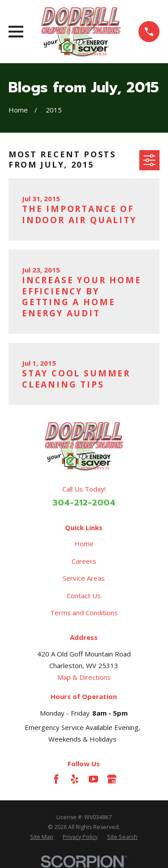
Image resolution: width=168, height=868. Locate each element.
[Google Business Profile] (112, 779)
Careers (84, 561)
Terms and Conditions (84, 613)
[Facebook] (56, 779)
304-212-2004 (84, 503)
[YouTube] (93, 779)
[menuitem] (42, 837)
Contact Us (84, 596)
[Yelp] (75, 779)
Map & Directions (84, 677)
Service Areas (84, 578)
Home (84, 544)
